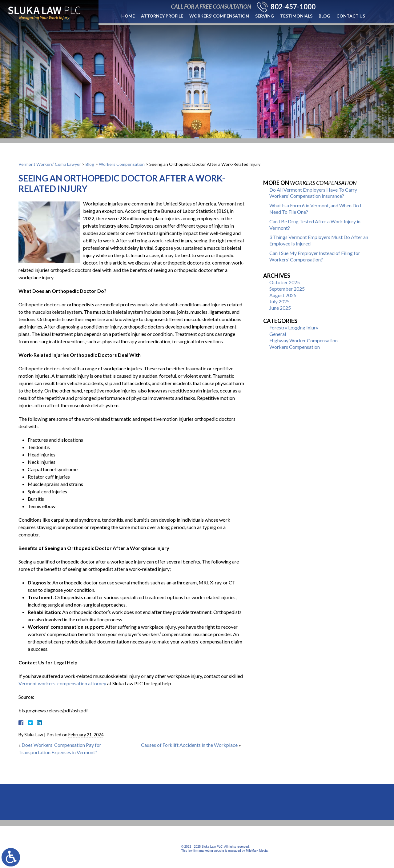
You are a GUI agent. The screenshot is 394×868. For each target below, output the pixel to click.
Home (128, 16)
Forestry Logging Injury (294, 327)
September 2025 (287, 289)
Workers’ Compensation (219, 16)
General (278, 334)
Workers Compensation (122, 164)
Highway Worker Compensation (304, 340)
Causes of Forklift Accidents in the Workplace (189, 745)
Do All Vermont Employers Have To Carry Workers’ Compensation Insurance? (313, 193)
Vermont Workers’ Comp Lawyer (50, 164)
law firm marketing (200, 851)
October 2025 (285, 282)
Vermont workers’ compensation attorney (62, 683)
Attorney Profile (162, 16)
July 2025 (279, 301)
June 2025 (280, 308)
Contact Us (351, 16)
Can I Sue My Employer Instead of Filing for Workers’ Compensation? (315, 256)
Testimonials (296, 16)
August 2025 (283, 295)
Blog (324, 16)
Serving (265, 16)
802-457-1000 (293, 7)
